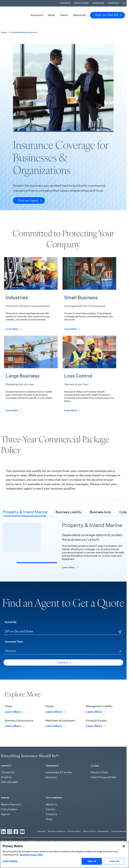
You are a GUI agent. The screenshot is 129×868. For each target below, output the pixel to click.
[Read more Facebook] (16, 832)
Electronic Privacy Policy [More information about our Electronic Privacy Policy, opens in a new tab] (32, 855)
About (51, 15)
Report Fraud (89, 831)
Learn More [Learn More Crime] (15, 712)
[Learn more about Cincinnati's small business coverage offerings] (89, 296)
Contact (114, 3)
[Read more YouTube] (22, 832)
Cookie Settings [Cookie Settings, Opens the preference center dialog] (10, 861)
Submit (64, 662)
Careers (98, 3)
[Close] (124, 846)
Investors (81, 3)
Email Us (6, 777)
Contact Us (8, 772)
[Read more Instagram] (10, 832)
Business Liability (69, 512)
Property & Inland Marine (25, 512)
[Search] (124, 3)
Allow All (92, 861)
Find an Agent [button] (30, 200)
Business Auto (100, 512)
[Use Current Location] (120, 632)
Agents (65, 3)
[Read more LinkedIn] (3, 832)
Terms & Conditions (56, 831)
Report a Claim (100, 772)
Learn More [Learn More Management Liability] (96, 712)
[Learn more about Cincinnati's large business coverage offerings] (31, 376)
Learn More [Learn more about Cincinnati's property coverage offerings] (70, 567)
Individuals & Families (59, 772)
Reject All (114, 861)
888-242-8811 (9, 782)
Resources (79, 15)
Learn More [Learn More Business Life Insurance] (15, 726)
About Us (51, 804)
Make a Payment (11, 804)
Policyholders (9, 809)
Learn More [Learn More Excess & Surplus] (96, 726)
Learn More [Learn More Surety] (55, 712)
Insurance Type (14, 641)
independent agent (105, 841)
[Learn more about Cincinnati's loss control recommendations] (89, 376)
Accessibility (103, 831)
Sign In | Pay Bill (108, 15)
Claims (64, 15)
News (49, 819)
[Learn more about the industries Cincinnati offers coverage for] (31, 296)
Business (51, 777)
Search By (11, 622)
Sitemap (41, 831)
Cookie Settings (119, 831)
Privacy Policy (74, 831)
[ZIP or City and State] (63, 632)
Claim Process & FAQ (103, 777)
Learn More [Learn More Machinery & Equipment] (55, 726)
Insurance (37, 15)
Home (4, 32)
